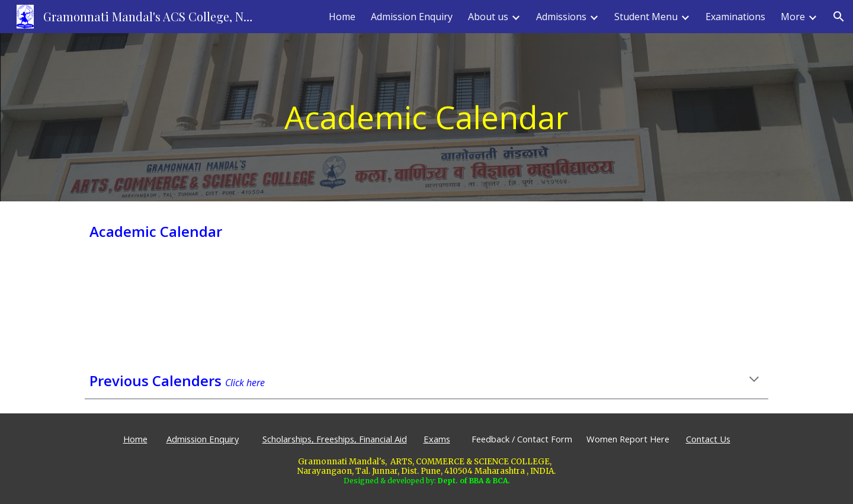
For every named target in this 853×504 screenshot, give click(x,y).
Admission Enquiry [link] (412, 17)
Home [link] (342, 17)
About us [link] (488, 17)
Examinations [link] (735, 17)
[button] (839, 17)
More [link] (793, 17)
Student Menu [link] (646, 17)
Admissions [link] (561, 17)
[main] (426, 117)
